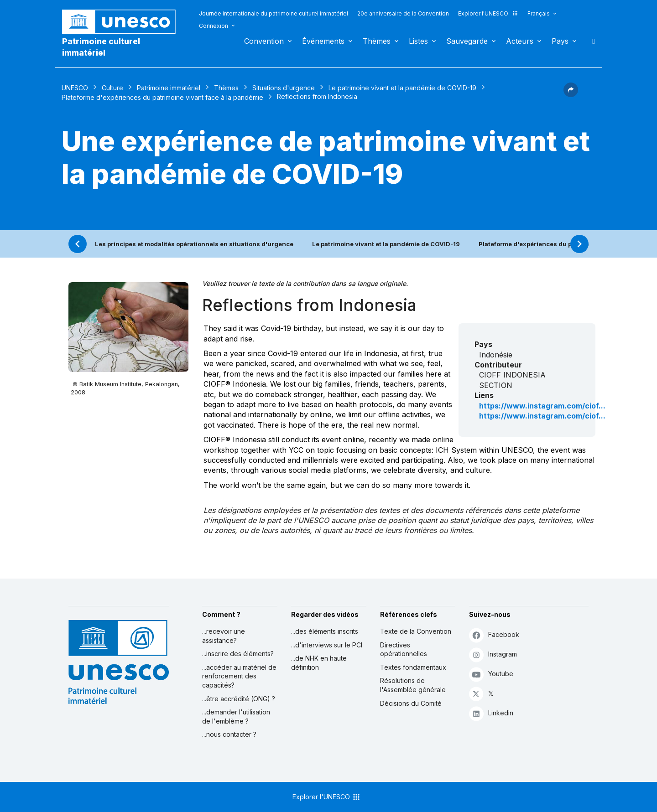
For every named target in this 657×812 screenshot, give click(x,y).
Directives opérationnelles (404, 649)
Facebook (494, 635)
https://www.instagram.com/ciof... (542, 406)
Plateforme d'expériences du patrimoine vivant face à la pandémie (162, 97)
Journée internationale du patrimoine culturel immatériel (274, 13)
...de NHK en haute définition (319, 663)
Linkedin (491, 713)
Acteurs (520, 41)
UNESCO (75, 88)
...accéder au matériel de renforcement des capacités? (239, 676)
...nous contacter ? (229, 734)
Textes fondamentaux (413, 667)
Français (539, 13)
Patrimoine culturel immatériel (101, 47)
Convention (264, 41)
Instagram (493, 654)
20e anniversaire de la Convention (403, 13)
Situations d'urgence (284, 88)
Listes (418, 41)
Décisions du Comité (411, 703)
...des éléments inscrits (325, 631)
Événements (323, 41)
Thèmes (377, 41)
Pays (560, 41)
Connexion (214, 26)
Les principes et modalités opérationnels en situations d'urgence (194, 244)
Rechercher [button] (591, 41)
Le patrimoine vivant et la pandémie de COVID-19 (402, 88)
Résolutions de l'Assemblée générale (413, 685)
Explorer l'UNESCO (488, 13)
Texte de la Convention (416, 631)
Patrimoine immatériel (169, 88)
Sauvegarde (467, 41)
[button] (571, 94)
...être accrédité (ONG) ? (239, 699)
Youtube (491, 674)
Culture (112, 88)
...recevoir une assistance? (224, 636)
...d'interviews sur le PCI (327, 645)
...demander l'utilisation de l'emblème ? (236, 716)
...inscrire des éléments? (238, 654)
